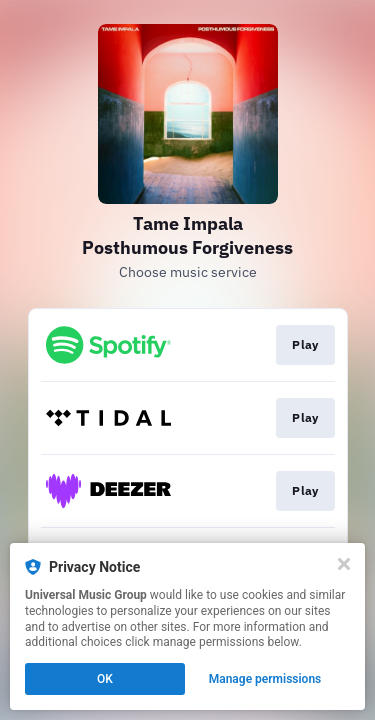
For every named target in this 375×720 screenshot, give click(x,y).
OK (105, 679)
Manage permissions (265, 679)
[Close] (344, 564)
